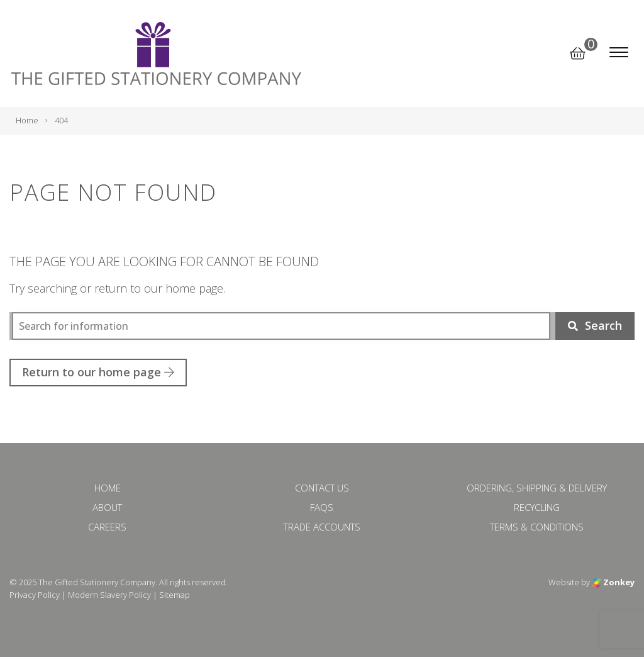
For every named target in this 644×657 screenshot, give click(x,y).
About (107, 507)
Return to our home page (98, 372)
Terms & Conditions (537, 527)
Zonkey (613, 582)
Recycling (537, 507)
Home (108, 488)
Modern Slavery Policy (109, 595)
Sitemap (175, 595)
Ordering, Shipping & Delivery (537, 488)
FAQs (322, 507)
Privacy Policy (35, 595)
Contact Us (322, 488)
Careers (107, 527)
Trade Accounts (322, 527)
